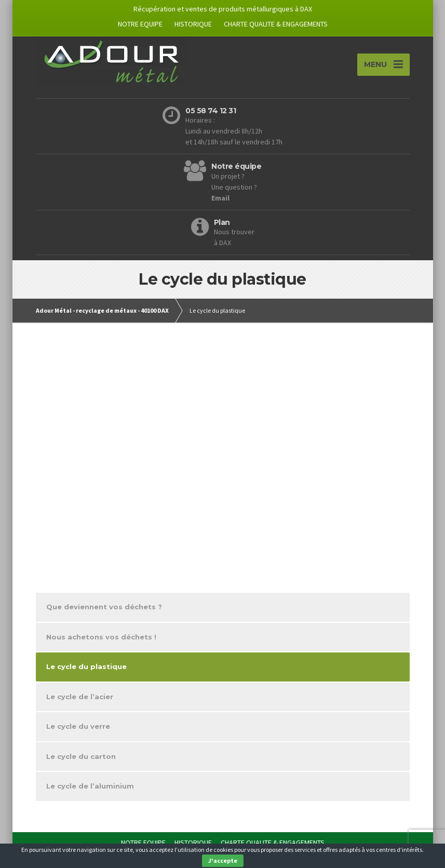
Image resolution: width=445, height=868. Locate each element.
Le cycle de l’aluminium (90, 787)
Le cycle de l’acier (80, 698)
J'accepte (223, 860)
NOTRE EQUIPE (140, 24)
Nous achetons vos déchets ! (101, 638)
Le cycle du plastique (86, 668)
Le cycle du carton (81, 757)
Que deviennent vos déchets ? (104, 608)
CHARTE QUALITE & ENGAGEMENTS (276, 24)
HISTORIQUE (193, 24)
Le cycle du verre (78, 728)
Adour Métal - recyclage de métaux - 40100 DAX (102, 311)
